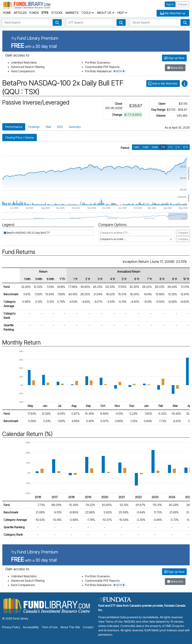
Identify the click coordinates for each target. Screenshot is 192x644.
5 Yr (178, 147)
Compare (183, 233)
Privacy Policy (11, 627)
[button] (57, 22)
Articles (20, 13)
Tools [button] (88, 13)
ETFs (45, 13)
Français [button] (183, 4)
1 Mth (136, 147)
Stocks (57, 13)
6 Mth (155, 147)
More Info (175, 68)
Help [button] (122, 13)
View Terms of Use (110, 622)
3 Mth (146, 147)
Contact (88, 627)
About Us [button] (106, 13)
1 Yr (163, 147)
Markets (72, 13)
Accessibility (31, 627)
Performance (14, 127)
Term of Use (50, 627)
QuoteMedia (150, 617)
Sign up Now (174, 58)
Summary (75, 127)
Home (7, 13)
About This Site (70, 627)
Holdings (34, 127)
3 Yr (170, 147)
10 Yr (186, 147)
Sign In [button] (170, 4)
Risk (48, 127)
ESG (60, 127)
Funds (34, 13)
